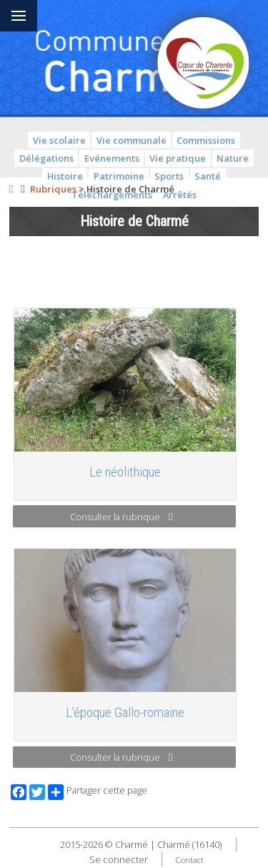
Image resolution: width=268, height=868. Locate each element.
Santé (208, 176)
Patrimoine (119, 176)
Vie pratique (178, 158)
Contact (189, 860)
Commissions (206, 140)
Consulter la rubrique (121, 517)
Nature (233, 158)
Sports (169, 176)
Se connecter (119, 859)
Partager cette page (98, 792)
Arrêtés (180, 195)
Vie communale (131, 140)
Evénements (112, 158)
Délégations (46, 158)
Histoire (65, 176)
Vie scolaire (59, 140)
